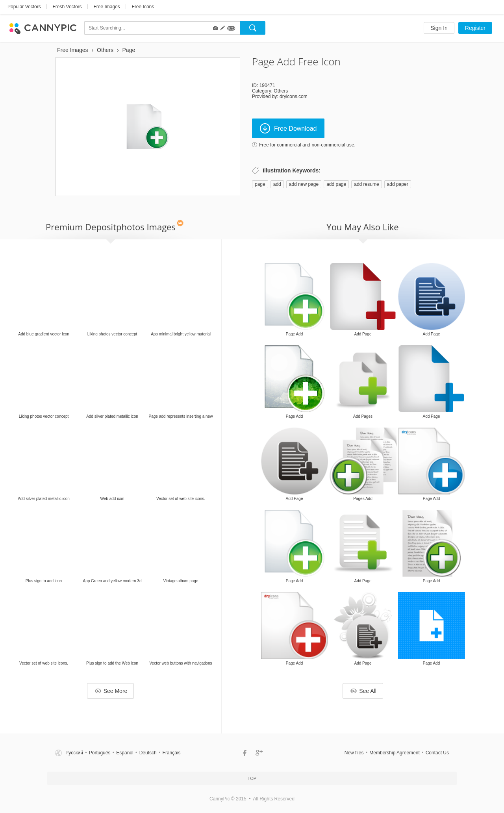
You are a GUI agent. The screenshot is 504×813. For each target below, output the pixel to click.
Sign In (439, 28)
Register (475, 28)
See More (111, 691)
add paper (398, 184)
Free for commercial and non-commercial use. (307, 145)
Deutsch (148, 753)
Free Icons (143, 7)
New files (354, 753)
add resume (366, 184)
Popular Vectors (24, 7)
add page (336, 184)
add (277, 184)
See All (363, 691)
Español (125, 753)
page (260, 184)
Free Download (288, 128)
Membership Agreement (394, 753)
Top (252, 778)
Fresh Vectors (67, 7)
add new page (304, 184)
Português (100, 753)
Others (281, 91)
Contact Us (437, 753)
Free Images (107, 7)
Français (172, 753)
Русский (74, 753)
